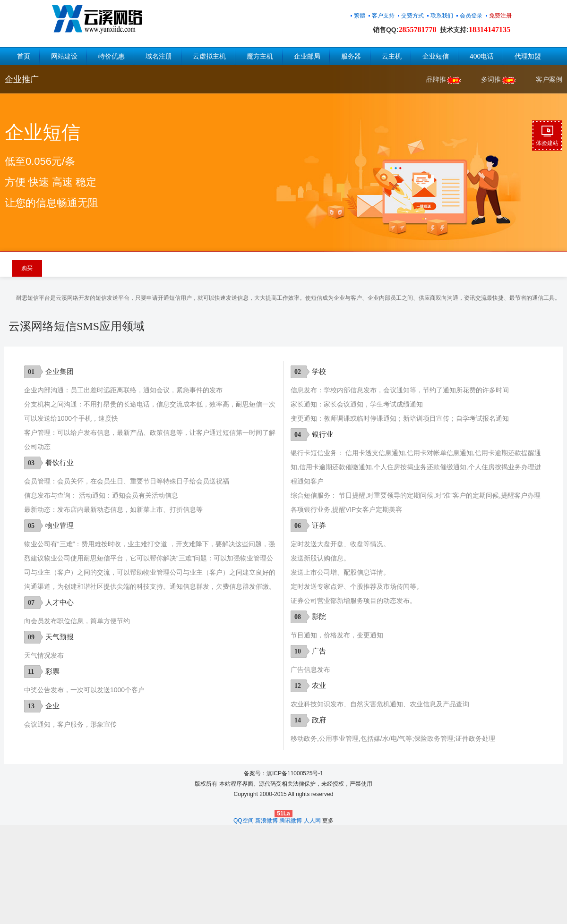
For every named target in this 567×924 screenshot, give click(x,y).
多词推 (499, 80)
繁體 (360, 16)
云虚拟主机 (209, 56)
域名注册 (159, 56)
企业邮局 (307, 56)
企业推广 (22, 79)
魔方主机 (260, 56)
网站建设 (64, 56)
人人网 (312, 821)
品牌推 (444, 80)
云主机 (392, 56)
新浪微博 (266, 821)
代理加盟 (528, 56)
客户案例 (549, 79)
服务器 (351, 56)
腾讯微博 (291, 821)
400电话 (482, 56)
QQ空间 (244, 821)
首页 (24, 56)
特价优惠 (112, 56)
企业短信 (436, 56)
